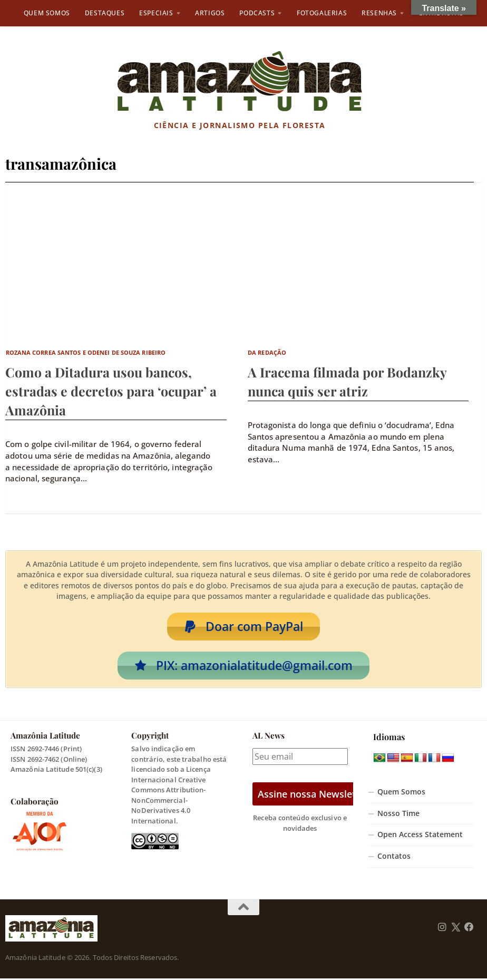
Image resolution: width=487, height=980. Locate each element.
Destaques (105, 13)
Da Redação (267, 352)
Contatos (394, 858)
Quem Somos (47, 13)
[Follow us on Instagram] (442, 928)
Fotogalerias (322, 13)
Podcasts (257, 13)
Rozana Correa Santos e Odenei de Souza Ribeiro (86, 352)
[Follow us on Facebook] (469, 928)
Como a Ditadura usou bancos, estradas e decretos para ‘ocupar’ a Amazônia (111, 391)
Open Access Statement (420, 836)
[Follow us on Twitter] (456, 928)
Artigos (210, 13)
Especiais (156, 13)
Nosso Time (398, 814)
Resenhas (379, 13)
